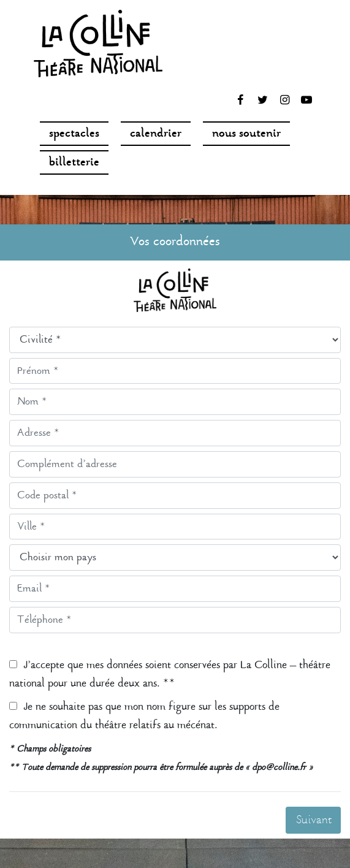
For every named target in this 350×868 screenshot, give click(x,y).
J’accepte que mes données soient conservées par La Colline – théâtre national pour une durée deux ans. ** (170, 675)
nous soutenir (246, 134)
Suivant (314, 821)
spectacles (74, 134)
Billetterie (74, 163)
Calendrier (156, 134)
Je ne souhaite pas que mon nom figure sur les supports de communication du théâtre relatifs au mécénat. (144, 716)
